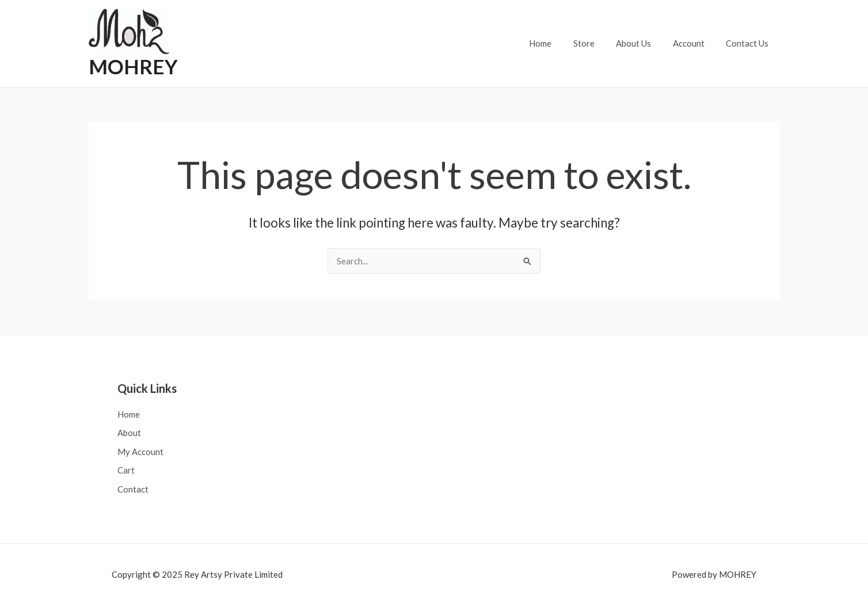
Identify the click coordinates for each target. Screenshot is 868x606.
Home (560, 43)
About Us (644, 43)
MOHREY (133, 66)
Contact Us (749, 43)
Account (695, 43)
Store (599, 43)
